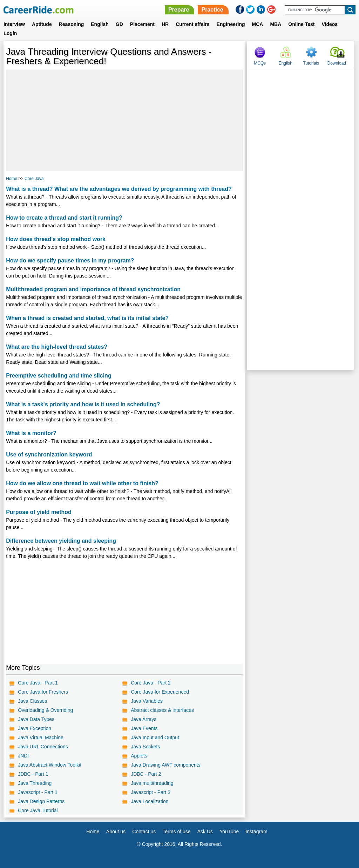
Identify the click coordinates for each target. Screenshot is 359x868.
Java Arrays (144, 719)
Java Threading (35, 783)
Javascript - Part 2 (151, 792)
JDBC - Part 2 (146, 774)
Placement (142, 24)
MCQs (260, 63)
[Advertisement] (124, 120)
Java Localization (150, 801)
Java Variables (147, 701)
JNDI (23, 756)
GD (119, 24)
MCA (258, 24)
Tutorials (311, 63)
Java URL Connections (43, 747)
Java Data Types (36, 719)
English (100, 24)
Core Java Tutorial (38, 810)
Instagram (256, 832)
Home (12, 179)
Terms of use (176, 832)
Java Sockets (145, 747)
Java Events (144, 728)
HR (165, 24)
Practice (212, 10)
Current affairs (192, 24)
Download (337, 63)
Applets (139, 756)
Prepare (179, 10)
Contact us (144, 832)
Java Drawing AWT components (165, 765)
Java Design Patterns (41, 801)
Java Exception (35, 728)
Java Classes (32, 701)
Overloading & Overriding (45, 710)
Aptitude (42, 24)
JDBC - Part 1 (33, 774)
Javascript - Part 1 (38, 792)
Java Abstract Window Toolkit (50, 765)
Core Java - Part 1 (38, 683)
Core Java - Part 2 (151, 683)
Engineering (231, 24)
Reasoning (72, 24)
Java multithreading (152, 783)
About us (116, 832)
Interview (14, 24)
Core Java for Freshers (43, 692)
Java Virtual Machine (41, 737)
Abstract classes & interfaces (162, 710)
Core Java (34, 179)
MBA (276, 24)
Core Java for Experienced (160, 692)
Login (10, 33)
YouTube (229, 832)
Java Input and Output (155, 737)
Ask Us (205, 832)
